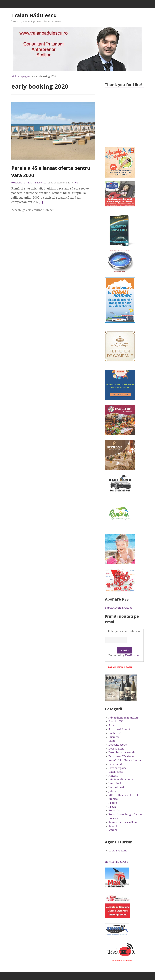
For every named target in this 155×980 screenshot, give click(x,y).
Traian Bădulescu (34, 15)
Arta (111, 725)
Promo (113, 803)
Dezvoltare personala (122, 752)
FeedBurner (133, 655)
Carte (112, 741)
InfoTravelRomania (121, 779)
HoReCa (113, 776)
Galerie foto (116, 772)
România (114, 810)
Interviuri (115, 783)
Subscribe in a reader (119, 608)
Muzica (113, 799)
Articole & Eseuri (119, 729)
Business (114, 737)
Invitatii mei (116, 787)
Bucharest (115, 733)
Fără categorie (118, 768)
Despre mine (116, 749)
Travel (113, 826)
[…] (41, 202)
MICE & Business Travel (123, 795)
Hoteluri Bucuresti (117, 862)
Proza (112, 807)
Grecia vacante (118, 851)
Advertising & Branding (124, 718)
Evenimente (116, 764)
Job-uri (113, 791)
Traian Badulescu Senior (124, 822)
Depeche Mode (118, 745)
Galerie (18, 183)
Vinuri (113, 830)
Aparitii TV (116, 721)
